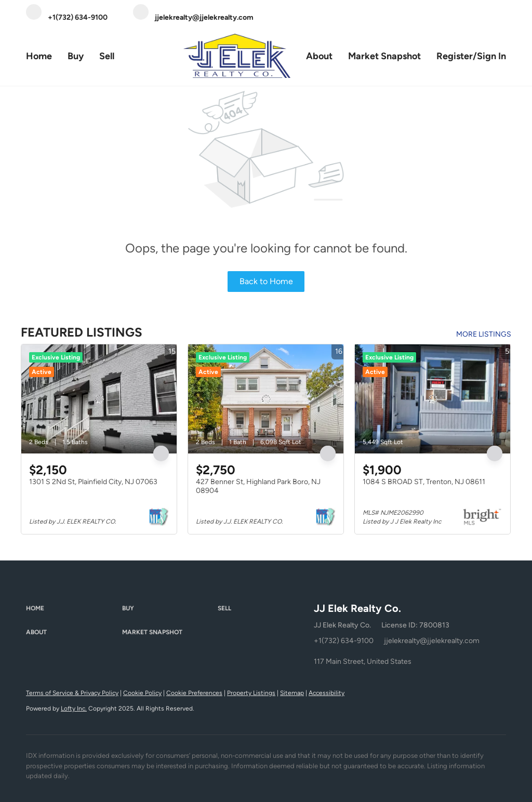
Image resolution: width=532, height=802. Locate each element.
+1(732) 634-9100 (344, 641)
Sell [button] (107, 56)
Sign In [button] (491, 56)
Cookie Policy (142, 693)
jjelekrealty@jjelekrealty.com (432, 641)
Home (39, 56)
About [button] (319, 56)
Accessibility (327, 693)
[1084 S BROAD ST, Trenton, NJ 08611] (433, 399)
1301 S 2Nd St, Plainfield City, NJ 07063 (93, 482)
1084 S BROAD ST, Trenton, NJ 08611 (424, 482)
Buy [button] (76, 56)
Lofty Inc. (74, 709)
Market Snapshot (384, 56)
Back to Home (266, 281)
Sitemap (292, 693)
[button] (74, 609)
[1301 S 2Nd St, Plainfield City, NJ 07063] (99, 399)
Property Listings (251, 693)
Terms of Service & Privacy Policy (72, 693)
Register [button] (455, 56)
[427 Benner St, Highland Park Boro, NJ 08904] (266, 399)
